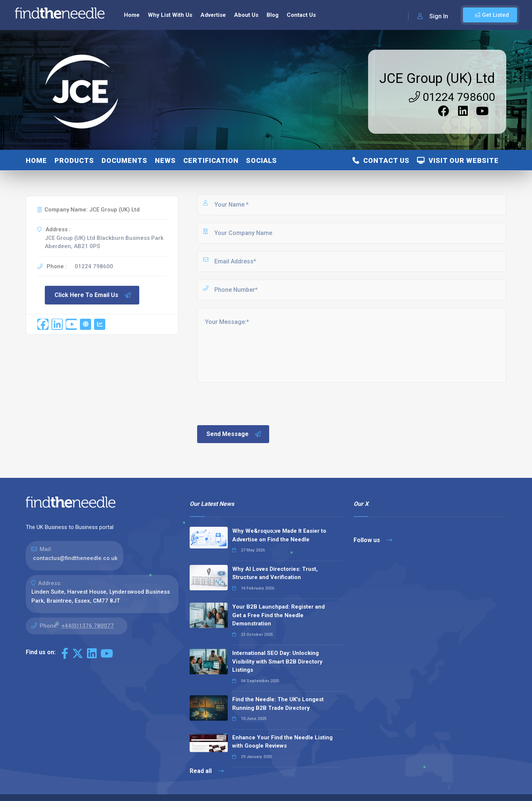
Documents (125, 160)
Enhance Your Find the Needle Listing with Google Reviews (282, 742)
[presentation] (253, 403)
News (165, 160)
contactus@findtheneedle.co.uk (75, 558)
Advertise (213, 15)
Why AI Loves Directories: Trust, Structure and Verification (275, 573)
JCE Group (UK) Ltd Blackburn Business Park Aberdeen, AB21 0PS (104, 242)
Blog (273, 15)
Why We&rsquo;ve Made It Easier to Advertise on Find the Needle (279, 535)
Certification (211, 160)
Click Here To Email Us (93, 295)
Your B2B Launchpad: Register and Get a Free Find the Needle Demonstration (279, 615)
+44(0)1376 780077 (88, 626)
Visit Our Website (458, 160)
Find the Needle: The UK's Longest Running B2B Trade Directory (278, 704)
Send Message (234, 434)
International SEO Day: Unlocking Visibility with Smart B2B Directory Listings (277, 661)
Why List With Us (170, 15)
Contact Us (301, 15)
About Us (246, 15)
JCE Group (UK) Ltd (437, 78)
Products (74, 160)
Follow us (373, 540)
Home (132, 15)
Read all (207, 771)
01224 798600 (452, 97)
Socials (262, 160)
